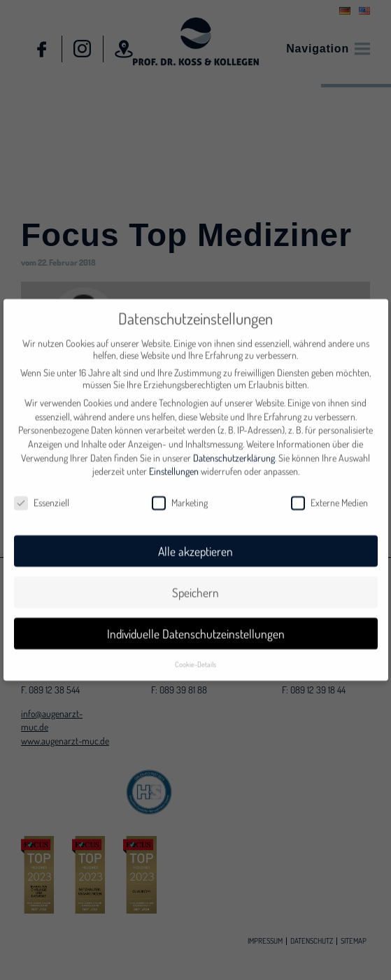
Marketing (180, 496)
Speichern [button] (195, 586)
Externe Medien (329, 496)
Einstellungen (174, 464)
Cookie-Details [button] (195, 657)
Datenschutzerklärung (234, 451)
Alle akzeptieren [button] (195, 545)
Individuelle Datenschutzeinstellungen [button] (196, 627)
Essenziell (42, 496)
